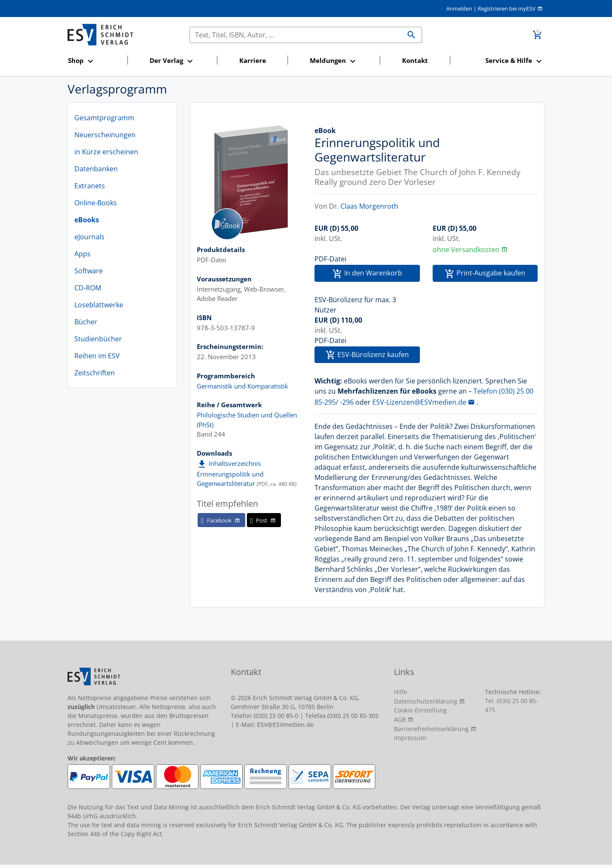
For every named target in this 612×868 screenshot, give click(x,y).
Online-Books (96, 203)
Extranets (90, 186)
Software (89, 271)
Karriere (253, 60)
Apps (82, 254)
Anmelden (459, 9)
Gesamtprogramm (104, 118)
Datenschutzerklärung (426, 701)
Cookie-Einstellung (420, 710)
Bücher (86, 322)
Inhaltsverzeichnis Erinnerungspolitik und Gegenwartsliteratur (230, 473)
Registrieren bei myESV (507, 9)
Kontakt (415, 60)
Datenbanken (96, 169)
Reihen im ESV (97, 356)
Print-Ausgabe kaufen (485, 274)
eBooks (87, 220)
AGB (400, 719)
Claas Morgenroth (369, 206)
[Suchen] (296, 35)
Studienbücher (98, 339)
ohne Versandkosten (466, 250)
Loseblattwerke (99, 305)
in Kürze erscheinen (106, 152)
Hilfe (401, 692)
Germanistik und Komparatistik (242, 386)
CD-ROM (88, 288)
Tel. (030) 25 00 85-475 (511, 705)
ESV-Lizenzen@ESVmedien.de (419, 402)
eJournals (89, 237)
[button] (95, 61)
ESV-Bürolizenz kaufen (367, 355)
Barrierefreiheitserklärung (431, 729)
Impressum (410, 738)
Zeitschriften (95, 373)
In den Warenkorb (367, 274)
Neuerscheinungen (105, 135)
